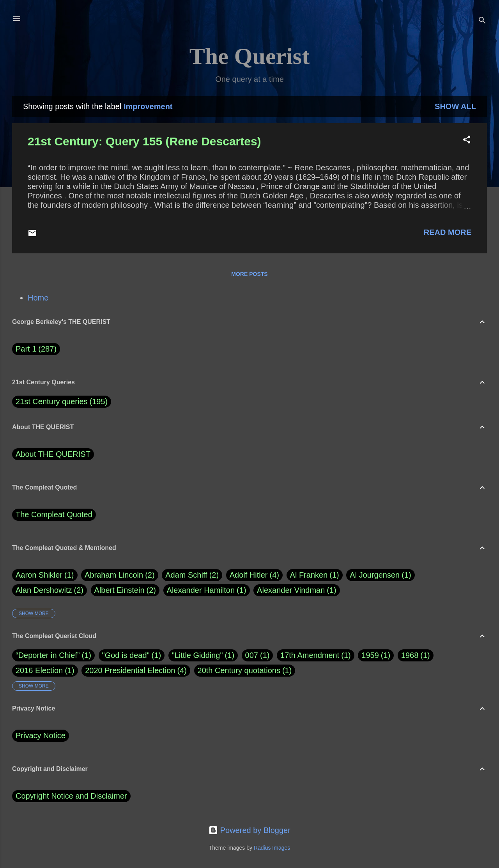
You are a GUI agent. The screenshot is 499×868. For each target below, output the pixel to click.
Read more (448, 232)
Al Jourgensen (380, 575)
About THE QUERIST (53, 454)
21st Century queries (52, 401)
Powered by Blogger (249, 830)
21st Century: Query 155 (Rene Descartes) (144, 141)
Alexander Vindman (297, 590)
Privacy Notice (41, 735)
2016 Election (39, 670)
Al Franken (315, 575)
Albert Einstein (125, 590)
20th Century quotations (239, 670)
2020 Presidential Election (130, 670)
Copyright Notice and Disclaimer (71, 796)
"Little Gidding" (197, 655)
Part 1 (36, 349)
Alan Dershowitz (50, 590)
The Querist (249, 56)
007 (252, 655)
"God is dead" (126, 655)
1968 (410, 655)
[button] (467, 141)
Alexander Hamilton (207, 590)
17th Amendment (310, 655)
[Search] (482, 21)
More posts (249, 274)
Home (38, 298)
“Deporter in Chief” (48, 655)
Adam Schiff (192, 575)
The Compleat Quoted (54, 514)
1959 (370, 655)
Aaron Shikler (45, 575)
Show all (455, 106)
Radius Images (272, 848)
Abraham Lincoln (120, 575)
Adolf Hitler (254, 575)
